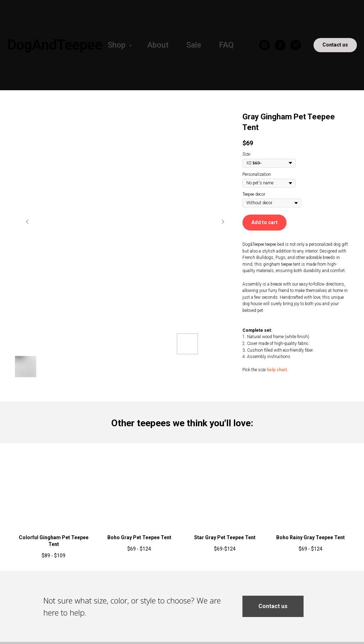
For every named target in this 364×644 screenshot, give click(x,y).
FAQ (226, 45)
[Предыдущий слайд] (27, 222)
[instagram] (264, 45)
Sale (194, 45)
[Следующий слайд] (223, 222)
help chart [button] (277, 370)
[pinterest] (296, 45)
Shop (117, 45)
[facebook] (280, 45)
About (158, 45)
